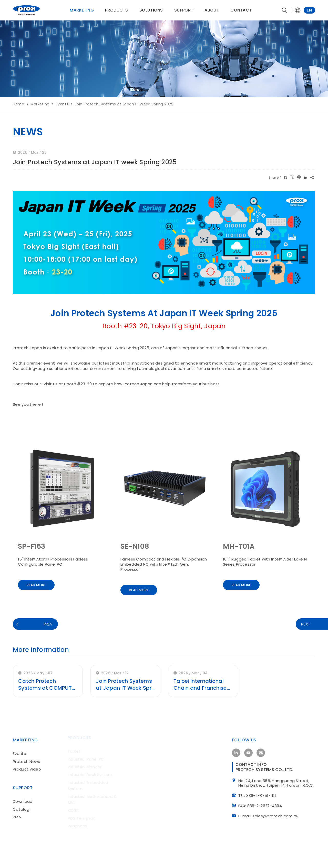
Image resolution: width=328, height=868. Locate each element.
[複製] (312, 177)
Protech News (27, 758)
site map (307, 857)
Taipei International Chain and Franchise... (202, 684)
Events (62, 104)
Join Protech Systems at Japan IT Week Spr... (125, 684)
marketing (40, 104)
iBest (158, 857)
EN (309, 10)
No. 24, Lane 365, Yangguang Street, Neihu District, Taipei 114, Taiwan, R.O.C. (278, 782)
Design (140, 857)
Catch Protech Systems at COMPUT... (47, 684)
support (184, 10)
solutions (151, 10)
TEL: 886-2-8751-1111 (259, 794)
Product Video (27, 766)
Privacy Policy (276, 857)
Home (18, 104)
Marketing (82, 10)
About (212, 10)
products (117, 10)
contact (241, 10)
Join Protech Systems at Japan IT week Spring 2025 (124, 104)
